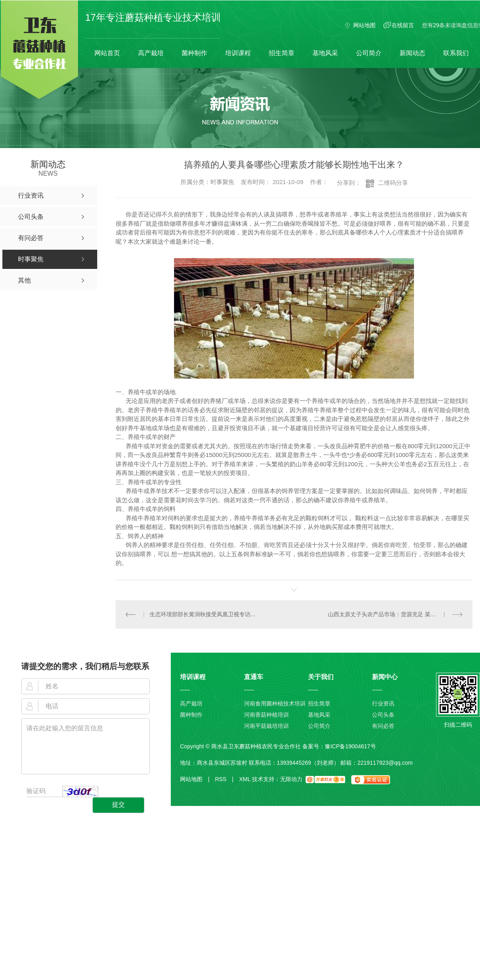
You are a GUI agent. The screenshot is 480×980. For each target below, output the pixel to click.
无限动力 (291, 779)
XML (245, 779)
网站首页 (107, 53)
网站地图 (364, 25)
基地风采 (325, 53)
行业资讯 (383, 703)
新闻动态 (412, 53)
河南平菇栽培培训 (266, 726)
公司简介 (369, 53)
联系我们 (456, 53)
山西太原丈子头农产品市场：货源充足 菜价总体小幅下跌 (395, 614)
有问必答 (383, 726)
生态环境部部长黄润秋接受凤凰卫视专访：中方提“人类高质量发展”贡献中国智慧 (205, 614)
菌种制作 (194, 53)
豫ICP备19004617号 (350, 746)
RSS (224, 779)
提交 (118, 805)
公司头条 (383, 715)
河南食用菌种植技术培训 (275, 703)
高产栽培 (151, 53)
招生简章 (282, 53)
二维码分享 (393, 183)
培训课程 (238, 53)
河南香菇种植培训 (266, 715)
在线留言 (403, 25)
